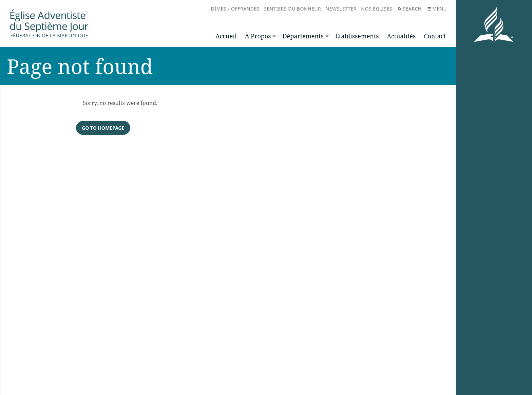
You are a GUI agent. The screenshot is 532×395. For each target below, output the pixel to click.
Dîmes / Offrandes (235, 9)
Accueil (226, 36)
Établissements (357, 36)
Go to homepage (103, 128)
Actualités (402, 36)
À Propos (258, 36)
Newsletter (341, 9)
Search (410, 9)
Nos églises (377, 9)
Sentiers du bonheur (292, 9)
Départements (303, 36)
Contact (435, 36)
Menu (437, 9)
